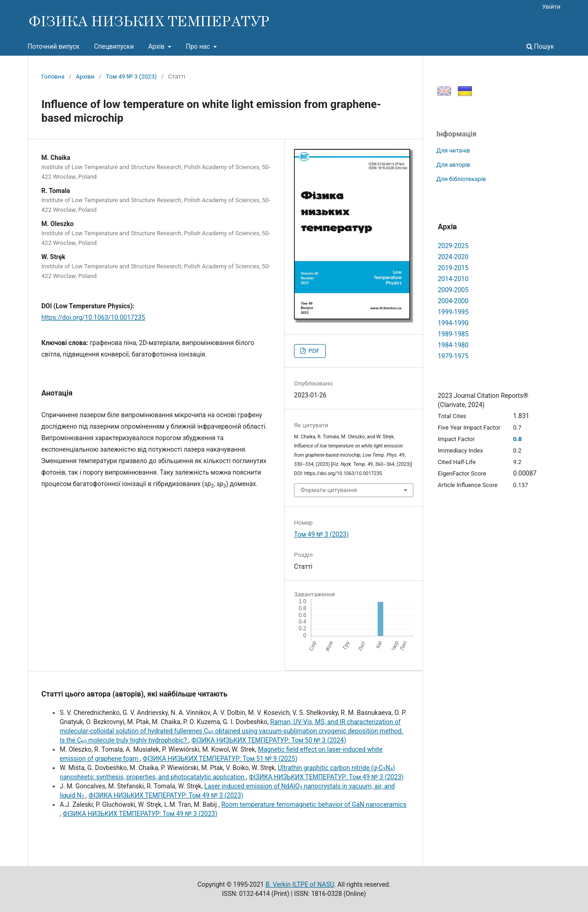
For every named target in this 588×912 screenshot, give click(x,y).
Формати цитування (329, 490)
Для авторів (453, 165)
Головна (53, 76)
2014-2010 (453, 279)
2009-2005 (453, 290)
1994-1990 (453, 323)
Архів (157, 46)
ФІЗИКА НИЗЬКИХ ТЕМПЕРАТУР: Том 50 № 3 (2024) (269, 740)
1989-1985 (453, 334)
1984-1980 (453, 345)
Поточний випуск (54, 46)
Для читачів (453, 150)
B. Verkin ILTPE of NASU (300, 884)
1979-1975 (453, 356)
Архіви (85, 76)
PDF (313, 351)
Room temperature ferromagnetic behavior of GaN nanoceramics (314, 804)
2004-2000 (453, 301)
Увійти (551, 7)
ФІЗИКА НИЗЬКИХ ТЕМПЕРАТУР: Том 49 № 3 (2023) (326, 777)
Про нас (198, 46)
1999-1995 (453, 312)
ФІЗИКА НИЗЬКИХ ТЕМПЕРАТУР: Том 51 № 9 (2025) (220, 759)
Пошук (540, 46)
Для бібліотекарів (461, 179)
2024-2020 (453, 257)
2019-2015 (453, 268)
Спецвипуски (114, 46)
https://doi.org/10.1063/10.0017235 (93, 317)
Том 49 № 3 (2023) (131, 76)
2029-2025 (453, 246)
